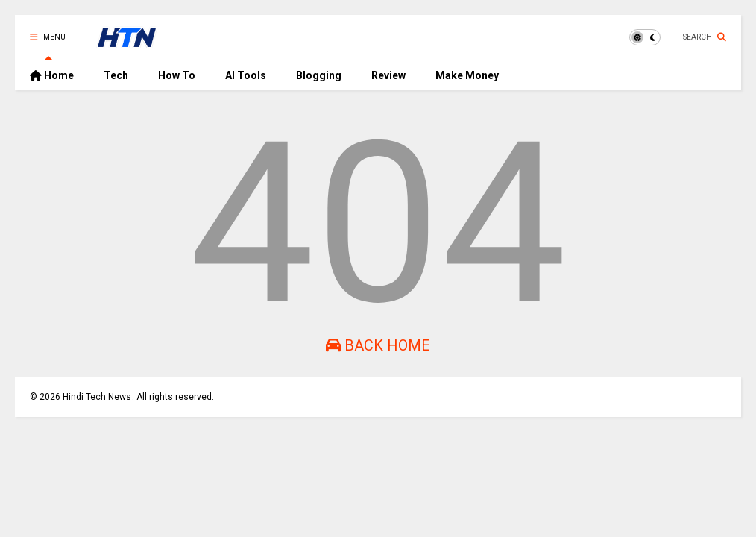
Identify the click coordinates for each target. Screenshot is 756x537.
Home (52, 75)
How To (177, 75)
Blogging (319, 75)
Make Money (467, 75)
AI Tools (246, 75)
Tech (116, 75)
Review (388, 75)
